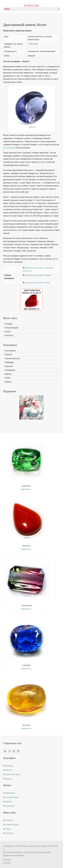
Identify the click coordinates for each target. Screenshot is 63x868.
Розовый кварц (12, 797)
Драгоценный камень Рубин (38, 283)
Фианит (8, 382)
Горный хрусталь (13, 358)
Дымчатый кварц (13, 774)
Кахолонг (9, 366)
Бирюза (9, 770)
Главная (9, 324)
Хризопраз (10, 806)
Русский (7, 863)
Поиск (8, 332)
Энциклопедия (12, 328)
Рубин (8, 378)
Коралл (9, 779)
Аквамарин (10, 793)
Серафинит (10, 370)
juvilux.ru (32, 6)
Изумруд (9, 766)
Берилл (8, 374)
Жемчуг (9, 802)
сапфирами (10, 148)
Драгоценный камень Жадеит (38, 275)
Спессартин (10, 351)
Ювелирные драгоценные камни (33, 846)
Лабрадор (9, 362)
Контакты (9, 335)
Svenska (7, 860)
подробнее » (26, 489)
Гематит (9, 355)
